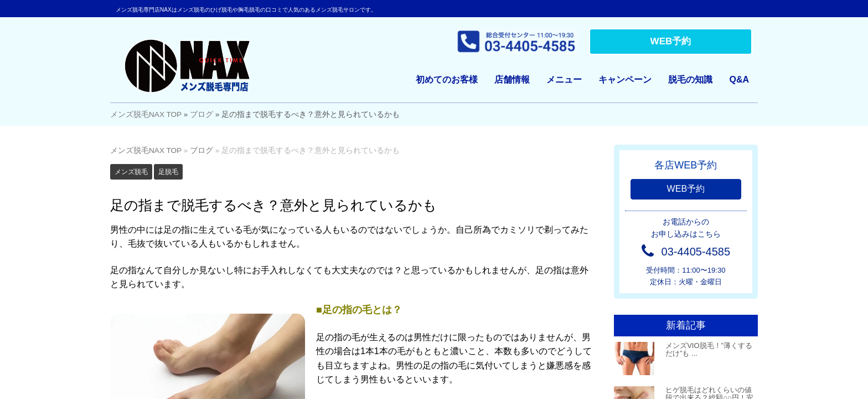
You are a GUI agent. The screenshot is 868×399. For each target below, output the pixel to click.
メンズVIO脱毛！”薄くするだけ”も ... (709, 349)
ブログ (201, 114)
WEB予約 (671, 41)
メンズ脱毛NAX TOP (146, 114)
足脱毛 (168, 172)
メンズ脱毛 (131, 172)
